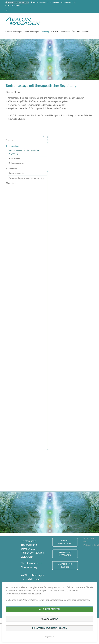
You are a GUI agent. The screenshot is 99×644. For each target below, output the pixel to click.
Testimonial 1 (48, 137)
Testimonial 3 (48, 143)
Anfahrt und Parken (65, 565)
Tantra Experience (17, 173)
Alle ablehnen (50, 619)
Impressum (50, 637)
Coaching (10, 140)
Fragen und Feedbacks (65, 554)
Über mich (11, 183)
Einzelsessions (12, 146)
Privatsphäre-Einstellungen (50, 628)
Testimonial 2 (48, 140)
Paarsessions (12, 168)
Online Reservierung (65, 542)
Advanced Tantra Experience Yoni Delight (27, 178)
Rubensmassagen (16, 163)
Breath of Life (15, 158)
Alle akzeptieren (49, 609)
